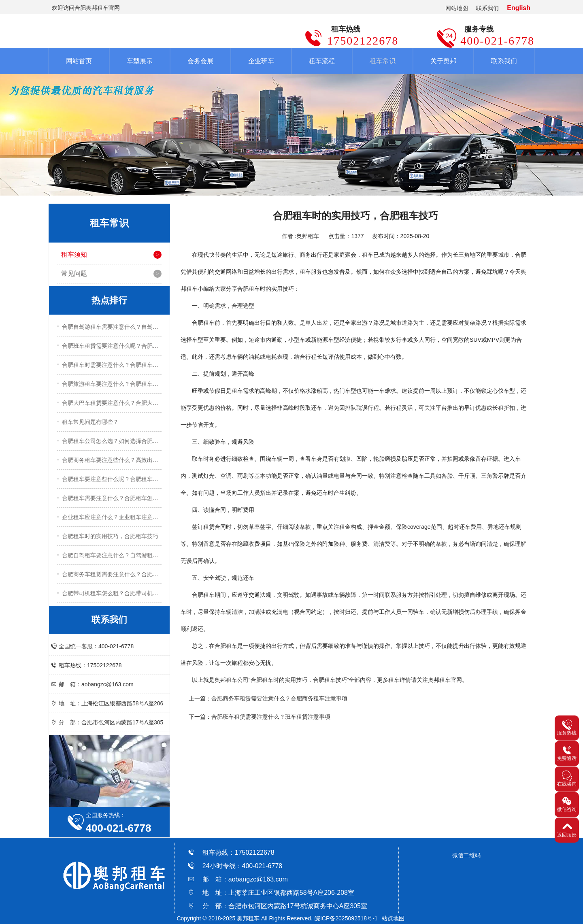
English (519, 8)
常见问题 (74, 274)
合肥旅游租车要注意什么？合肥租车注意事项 (112, 384)
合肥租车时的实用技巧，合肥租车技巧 (110, 536)
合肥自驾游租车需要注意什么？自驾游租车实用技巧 (112, 327)
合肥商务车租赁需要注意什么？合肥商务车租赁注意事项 (112, 574)
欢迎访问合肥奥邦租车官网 (86, 8)
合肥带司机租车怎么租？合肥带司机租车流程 (112, 593)
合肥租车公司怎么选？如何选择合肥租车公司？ (112, 441)
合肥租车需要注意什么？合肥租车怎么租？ (112, 498)
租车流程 (322, 61)
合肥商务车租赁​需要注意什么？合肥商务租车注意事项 (279, 698)
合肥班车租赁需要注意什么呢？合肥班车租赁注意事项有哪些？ (112, 346)
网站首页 (79, 61)
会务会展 (200, 61)
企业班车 (261, 61)
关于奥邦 (443, 61)
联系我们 (487, 8)
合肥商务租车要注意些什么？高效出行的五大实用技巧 (112, 460)
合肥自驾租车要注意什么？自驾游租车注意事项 (112, 555)
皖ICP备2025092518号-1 (346, 918)
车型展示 (140, 61)
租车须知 (74, 254)
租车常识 (383, 61)
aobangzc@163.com (258, 879)
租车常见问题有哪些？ (90, 422)
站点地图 (393, 918)
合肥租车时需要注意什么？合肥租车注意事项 (112, 365)
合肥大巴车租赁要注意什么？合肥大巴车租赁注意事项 (112, 403)
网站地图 (457, 8)
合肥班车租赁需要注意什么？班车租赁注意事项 (271, 717)
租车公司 (237, 680)
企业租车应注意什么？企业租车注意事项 (112, 517)
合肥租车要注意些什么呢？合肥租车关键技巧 (112, 479)
